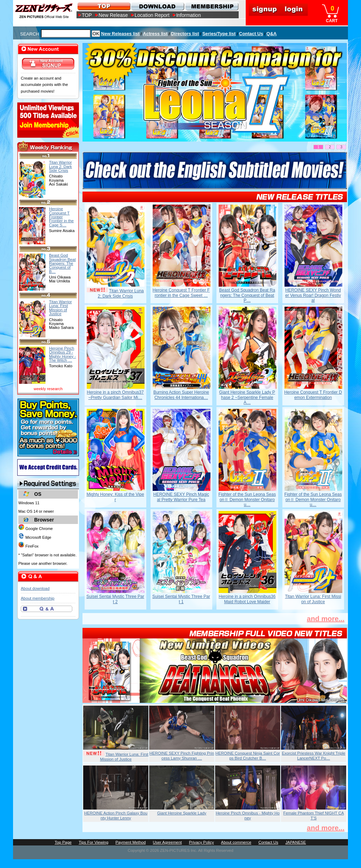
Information (189, 15)
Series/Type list (219, 34)
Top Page (63, 842)
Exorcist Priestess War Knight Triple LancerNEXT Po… (313, 756)
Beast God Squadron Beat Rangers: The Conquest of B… (62, 263)
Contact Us (251, 34)
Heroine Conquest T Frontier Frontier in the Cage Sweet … (181, 293)
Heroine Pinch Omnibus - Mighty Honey (248, 816)
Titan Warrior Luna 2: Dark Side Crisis (121, 293)
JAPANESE (296, 842)
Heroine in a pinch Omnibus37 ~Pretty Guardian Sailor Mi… (115, 395)
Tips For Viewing (93, 842)
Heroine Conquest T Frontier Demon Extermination (313, 395)
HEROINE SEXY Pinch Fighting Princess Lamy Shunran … (182, 756)
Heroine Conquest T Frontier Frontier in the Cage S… (61, 217)
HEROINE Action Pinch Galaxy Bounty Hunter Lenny (116, 816)
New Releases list (120, 34)
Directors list (185, 34)
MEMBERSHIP (211, 6)
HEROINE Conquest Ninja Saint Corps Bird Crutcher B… (248, 756)
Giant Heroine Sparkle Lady (182, 813)
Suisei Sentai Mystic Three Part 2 (115, 599)
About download (35, 588)
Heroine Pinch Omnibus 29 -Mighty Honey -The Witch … (62, 354)
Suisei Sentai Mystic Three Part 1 (181, 599)
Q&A (272, 34)
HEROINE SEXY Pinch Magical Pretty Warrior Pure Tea (181, 497)
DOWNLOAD (157, 6)
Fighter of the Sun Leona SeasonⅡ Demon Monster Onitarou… (247, 499)
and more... (326, 619)
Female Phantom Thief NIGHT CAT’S (314, 816)
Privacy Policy (201, 842)
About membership (38, 598)
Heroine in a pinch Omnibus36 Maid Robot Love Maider (247, 599)
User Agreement (167, 842)
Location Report (152, 15)
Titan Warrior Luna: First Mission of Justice (313, 599)
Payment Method (130, 842)
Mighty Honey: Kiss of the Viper (115, 497)
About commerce (236, 842)
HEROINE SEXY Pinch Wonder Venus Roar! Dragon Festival (313, 295)
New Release (113, 15)
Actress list (155, 34)
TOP (87, 15)
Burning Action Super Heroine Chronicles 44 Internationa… (181, 395)
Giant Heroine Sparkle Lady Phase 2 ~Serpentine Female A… (247, 397)
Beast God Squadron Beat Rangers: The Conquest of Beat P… (247, 295)
